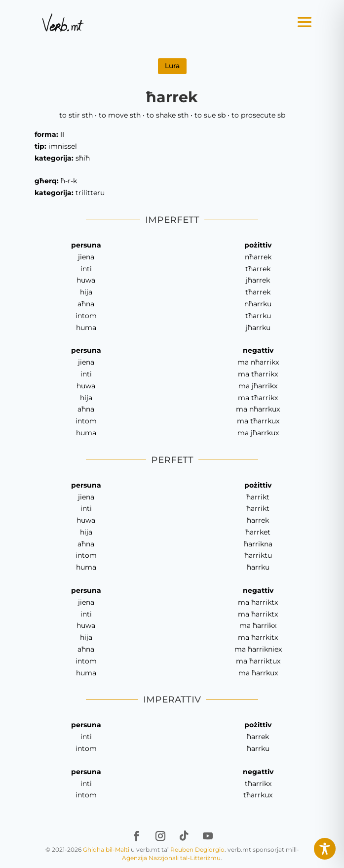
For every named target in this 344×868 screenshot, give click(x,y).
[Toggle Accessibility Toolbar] (325, 849)
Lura (172, 66)
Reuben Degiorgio (197, 849)
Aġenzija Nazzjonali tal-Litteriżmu (171, 858)
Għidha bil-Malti (106, 849)
